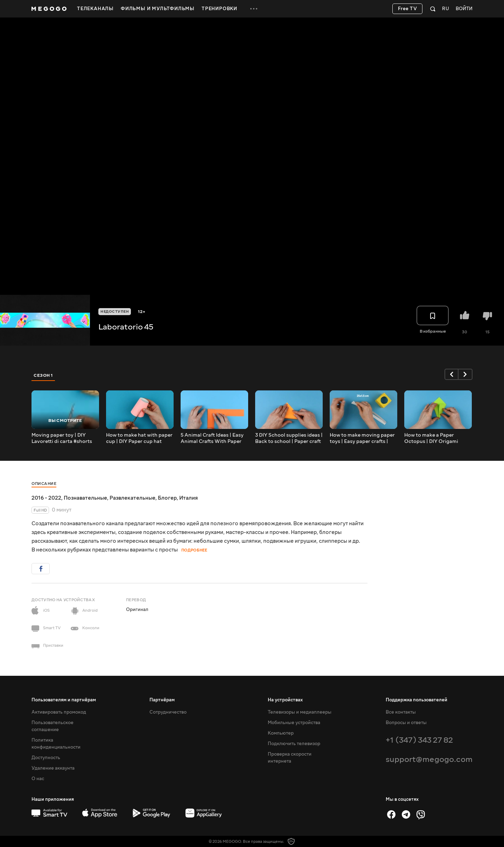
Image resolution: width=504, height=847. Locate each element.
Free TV (408, 9)
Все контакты (401, 712)
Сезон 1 (43, 375)
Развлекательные (132, 498)
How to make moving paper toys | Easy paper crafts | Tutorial (362, 438)
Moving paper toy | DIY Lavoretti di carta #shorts (62, 438)
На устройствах (285, 700)
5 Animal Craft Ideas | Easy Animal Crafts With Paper (212, 438)
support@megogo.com (429, 759)
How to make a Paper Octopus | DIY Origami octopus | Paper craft (431, 438)
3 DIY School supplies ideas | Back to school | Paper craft (289, 438)
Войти (464, 9)
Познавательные (85, 498)
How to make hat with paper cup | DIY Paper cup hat (139, 438)
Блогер (167, 498)
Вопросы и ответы (406, 723)
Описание (44, 484)
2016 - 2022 (46, 498)
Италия (188, 498)
